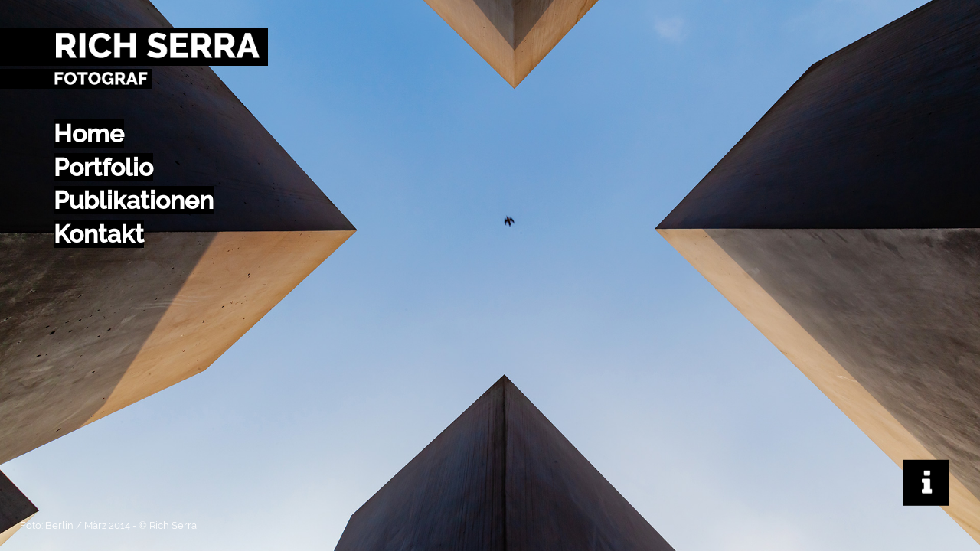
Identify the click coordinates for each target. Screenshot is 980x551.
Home (89, 134)
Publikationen (134, 200)
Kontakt (99, 234)
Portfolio (103, 167)
